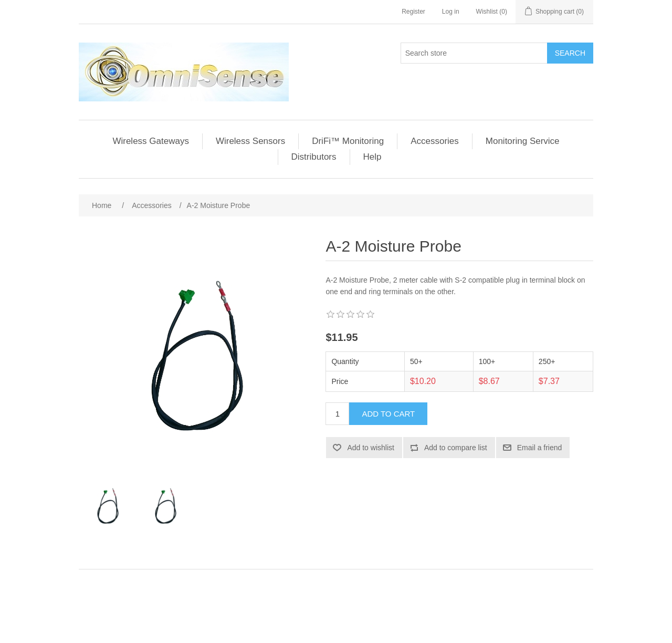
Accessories (435, 141)
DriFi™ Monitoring (348, 141)
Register (413, 12)
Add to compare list (456, 448)
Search (570, 53)
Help (372, 157)
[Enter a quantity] (337, 414)
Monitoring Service (523, 141)
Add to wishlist (370, 448)
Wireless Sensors (250, 141)
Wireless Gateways (150, 141)
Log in (451, 12)
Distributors (314, 157)
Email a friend (540, 448)
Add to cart (388, 414)
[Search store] (474, 53)
